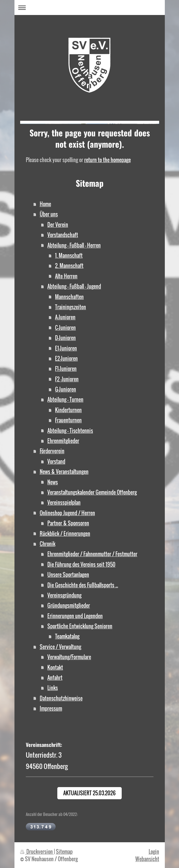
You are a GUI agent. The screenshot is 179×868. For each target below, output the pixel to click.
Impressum (51, 708)
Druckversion (37, 851)
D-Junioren (65, 338)
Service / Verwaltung (60, 647)
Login (154, 851)
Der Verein (58, 224)
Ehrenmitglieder (63, 441)
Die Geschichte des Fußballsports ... (83, 585)
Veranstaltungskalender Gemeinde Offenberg (92, 492)
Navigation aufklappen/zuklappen (90, 7)
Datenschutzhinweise (61, 698)
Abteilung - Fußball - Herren (74, 245)
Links (53, 688)
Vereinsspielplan (64, 502)
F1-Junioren (66, 369)
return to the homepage (108, 160)
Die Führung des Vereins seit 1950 (81, 564)
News (53, 482)
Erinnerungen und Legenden (75, 616)
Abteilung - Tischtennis (70, 430)
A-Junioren (65, 317)
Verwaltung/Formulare (69, 657)
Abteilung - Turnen (65, 399)
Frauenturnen (68, 420)
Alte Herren (66, 276)
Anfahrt (55, 677)
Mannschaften (69, 297)
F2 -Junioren (67, 379)
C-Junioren (65, 327)
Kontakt (55, 667)
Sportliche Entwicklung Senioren (80, 626)
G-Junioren (66, 389)
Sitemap (64, 851)
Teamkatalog (67, 636)
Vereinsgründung (64, 595)
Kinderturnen (68, 410)
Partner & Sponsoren (68, 523)
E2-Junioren (66, 358)
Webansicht (147, 859)
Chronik (48, 544)
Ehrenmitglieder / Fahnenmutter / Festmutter (92, 554)
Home (45, 204)
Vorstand (56, 461)
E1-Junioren (66, 348)
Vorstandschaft (63, 235)
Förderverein (52, 451)
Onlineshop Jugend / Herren (67, 513)
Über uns (49, 214)
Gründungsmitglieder (69, 605)
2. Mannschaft (69, 266)
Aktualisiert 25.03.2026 (89, 793)
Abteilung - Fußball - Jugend (74, 286)
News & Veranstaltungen (64, 471)
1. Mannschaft (69, 255)
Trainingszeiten (70, 307)
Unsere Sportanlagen (68, 574)
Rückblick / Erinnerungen (65, 533)
